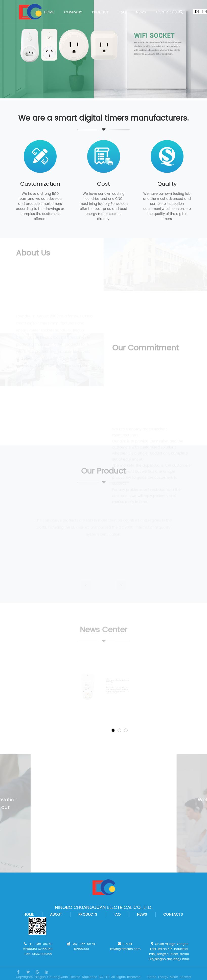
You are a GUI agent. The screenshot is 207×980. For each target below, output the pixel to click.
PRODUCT (100, 13)
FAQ (122, 13)
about (56, 915)
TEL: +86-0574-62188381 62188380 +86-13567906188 (38, 949)
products (88, 915)
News (141, 13)
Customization (40, 184)
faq (117, 915)
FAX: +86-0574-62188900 (82, 947)
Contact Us (167, 13)
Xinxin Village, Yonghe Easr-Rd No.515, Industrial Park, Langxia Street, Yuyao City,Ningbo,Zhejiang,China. (169, 952)
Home (49, 13)
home (29, 915)
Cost (103, 184)
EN (197, 12)
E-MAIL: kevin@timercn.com (125, 947)
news (142, 915)
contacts (173, 915)
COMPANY (73, 13)
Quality (167, 184)
